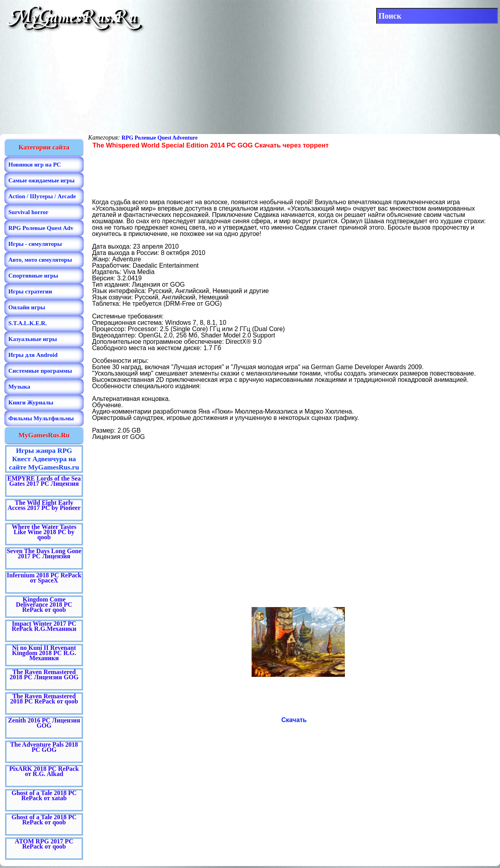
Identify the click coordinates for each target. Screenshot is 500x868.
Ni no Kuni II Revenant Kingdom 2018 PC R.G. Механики (44, 653)
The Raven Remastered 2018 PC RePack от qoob (44, 699)
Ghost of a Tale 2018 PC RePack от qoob (44, 820)
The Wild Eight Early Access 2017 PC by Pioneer (44, 505)
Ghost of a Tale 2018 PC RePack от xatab (44, 795)
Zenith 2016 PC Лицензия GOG (44, 723)
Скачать (294, 720)
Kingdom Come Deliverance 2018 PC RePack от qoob (44, 605)
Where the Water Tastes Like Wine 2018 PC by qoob (44, 532)
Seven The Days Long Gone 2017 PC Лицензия (44, 554)
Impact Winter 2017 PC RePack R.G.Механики (44, 626)
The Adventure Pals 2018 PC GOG (44, 747)
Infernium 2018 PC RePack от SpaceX (44, 578)
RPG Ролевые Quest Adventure (160, 138)
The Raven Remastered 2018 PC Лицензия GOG (44, 674)
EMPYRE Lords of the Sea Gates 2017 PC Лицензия (44, 481)
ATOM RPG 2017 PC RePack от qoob (44, 844)
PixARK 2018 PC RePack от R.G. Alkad (44, 771)
